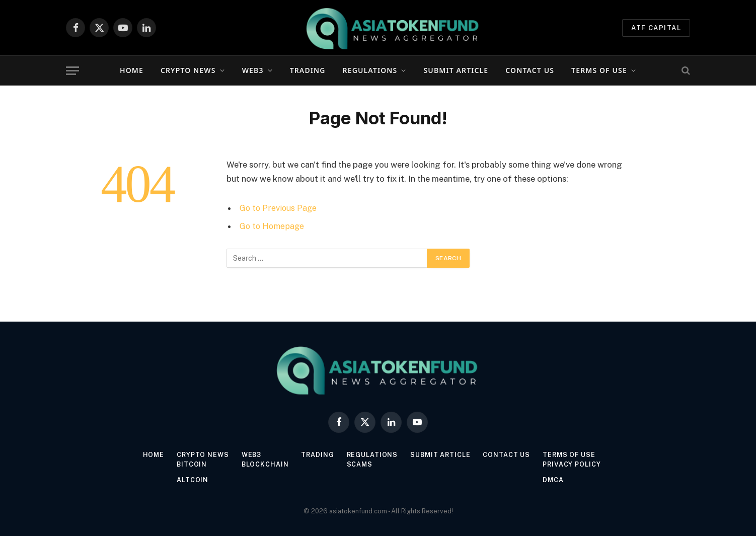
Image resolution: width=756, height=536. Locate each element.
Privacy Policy (575, 464)
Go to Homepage (273, 226)
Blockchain (263, 464)
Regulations (370, 70)
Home (132, 70)
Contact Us (530, 70)
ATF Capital (656, 28)
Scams (360, 464)
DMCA (556, 480)
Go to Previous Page (279, 208)
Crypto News (188, 70)
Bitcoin (188, 464)
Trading (308, 70)
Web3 (253, 70)
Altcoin (189, 480)
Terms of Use (599, 70)
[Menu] (72, 71)
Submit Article (456, 70)
